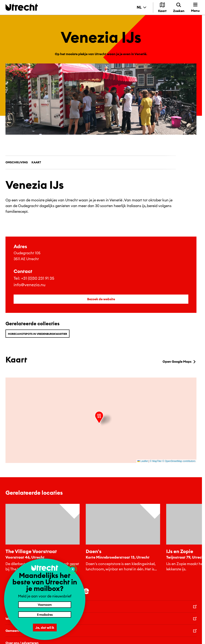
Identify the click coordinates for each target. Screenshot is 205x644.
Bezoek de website (101, 299)
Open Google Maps (180, 361)
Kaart (36, 162)
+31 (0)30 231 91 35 (38, 278)
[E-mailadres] (45, 615)
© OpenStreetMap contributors (179, 461)
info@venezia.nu (30, 285)
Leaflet (143, 461)
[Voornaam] (45, 605)
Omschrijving (17, 162)
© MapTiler (156, 461)
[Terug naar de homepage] (22, 7)
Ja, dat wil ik (45, 628)
